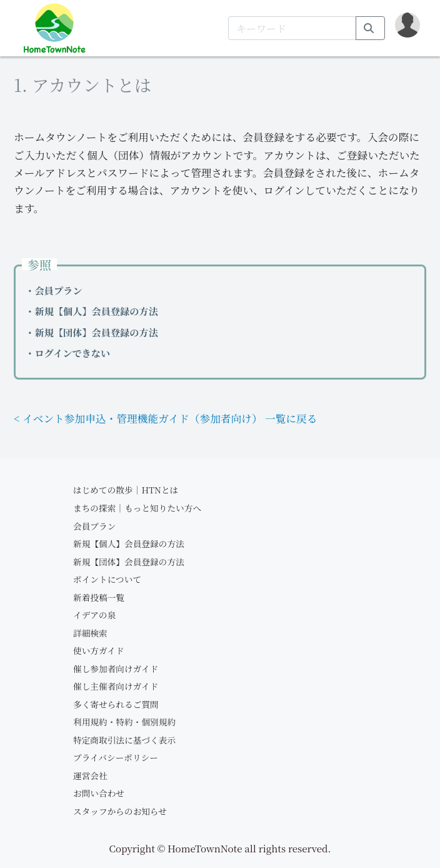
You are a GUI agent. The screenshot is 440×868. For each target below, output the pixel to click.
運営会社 (90, 775)
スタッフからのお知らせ (120, 811)
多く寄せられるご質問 (116, 704)
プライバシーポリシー (116, 757)
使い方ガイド (99, 650)
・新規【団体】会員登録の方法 (92, 332)
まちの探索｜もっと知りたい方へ (137, 508)
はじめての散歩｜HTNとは (126, 490)
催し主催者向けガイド (116, 686)
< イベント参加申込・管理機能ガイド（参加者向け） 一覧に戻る (165, 418)
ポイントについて (107, 579)
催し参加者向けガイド (116, 669)
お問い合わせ (99, 793)
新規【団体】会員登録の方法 (129, 562)
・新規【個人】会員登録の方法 (92, 311)
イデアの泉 (94, 615)
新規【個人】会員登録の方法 (129, 543)
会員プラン (94, 526)
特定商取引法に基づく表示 (124, 740)
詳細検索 (90, 633)
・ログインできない (67, 353)
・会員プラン (53, 290)
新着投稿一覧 (99, 597)
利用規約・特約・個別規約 (124, 722)
